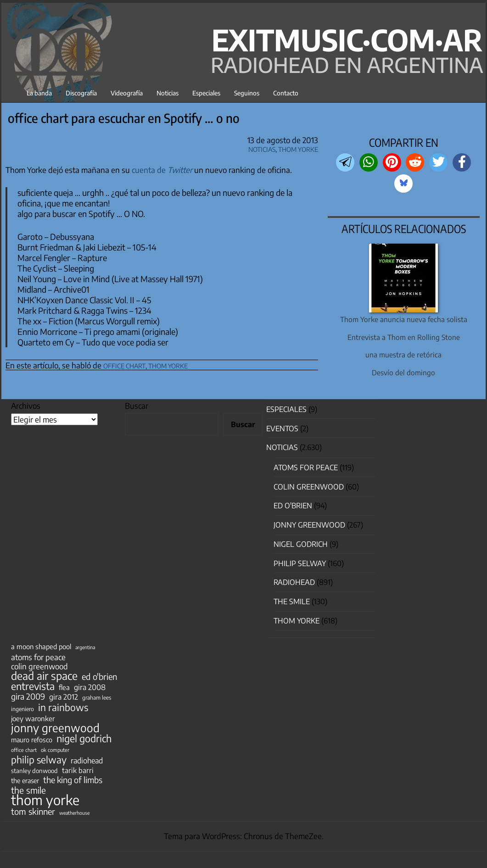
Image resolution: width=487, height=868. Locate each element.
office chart (124, 364)
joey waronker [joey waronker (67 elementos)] (33, 718)
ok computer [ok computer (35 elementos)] (55, 750)
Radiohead (294, 582)
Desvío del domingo (403, 372)
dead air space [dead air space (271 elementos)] (44, 676)
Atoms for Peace (306, 467)
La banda (39, 93)
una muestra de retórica (403, 354)
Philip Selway (300, 563)
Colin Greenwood (309, 487)
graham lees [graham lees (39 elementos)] (97, 698)
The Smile (292, 601)
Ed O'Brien (293, 506)
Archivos (26, 406)
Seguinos (247, 93)
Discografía (81, 93)
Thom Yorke (298, 148)
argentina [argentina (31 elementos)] (85, 647)
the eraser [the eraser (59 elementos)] (25, 780)
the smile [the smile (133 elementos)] (28, 790)
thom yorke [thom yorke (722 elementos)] (45, 800)
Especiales (206, 93)
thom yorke (168, 364)
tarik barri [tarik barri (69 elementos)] (78, 770)
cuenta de (162, 170)
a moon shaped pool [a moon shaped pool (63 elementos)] (41, 646)
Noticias (168, 93)
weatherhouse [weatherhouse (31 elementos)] (74, 813)
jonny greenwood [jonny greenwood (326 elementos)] (55, 728)
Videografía (127, 93)
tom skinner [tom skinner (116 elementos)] (33, 812)
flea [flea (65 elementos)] (64, 687)
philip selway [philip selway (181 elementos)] (39, 760)
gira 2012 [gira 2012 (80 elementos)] (64, 697)
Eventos (282, 428)
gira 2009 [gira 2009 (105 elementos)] (28, 696)
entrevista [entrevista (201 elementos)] (33, 686)
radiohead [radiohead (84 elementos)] (87, 761)
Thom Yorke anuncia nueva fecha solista (404, 319)
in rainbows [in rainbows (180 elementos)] (63, 707)
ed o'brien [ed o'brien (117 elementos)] (99, 677)
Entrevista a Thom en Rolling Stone (404, 337)
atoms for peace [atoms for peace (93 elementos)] (38, 657)
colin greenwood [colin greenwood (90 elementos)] (39, 667)
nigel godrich (301, 544)
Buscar (137, 406)
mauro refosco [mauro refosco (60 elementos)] (32, 740)
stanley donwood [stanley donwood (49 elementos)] (34, 771)
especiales (286, 409)
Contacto (286, 93)
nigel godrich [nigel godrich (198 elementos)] (84, 739)
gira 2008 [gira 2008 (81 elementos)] (90, 687)
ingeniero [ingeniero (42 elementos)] (22, 709)
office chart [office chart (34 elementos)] (24, 750)
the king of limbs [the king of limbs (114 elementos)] (73, 780)
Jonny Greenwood (309, 525)
